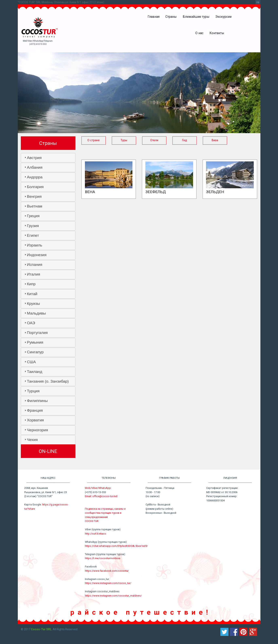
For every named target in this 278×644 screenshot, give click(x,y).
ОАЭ (31, 323)
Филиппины (37, 401)
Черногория (37, 430)
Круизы (33, 304)
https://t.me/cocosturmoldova (103, 558)
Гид (185, 140)
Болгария (35, 187)
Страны (171, 17)
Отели (154, 140)
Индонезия (37, 255)
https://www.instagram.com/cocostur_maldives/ (113, 596)
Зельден (215, 192)
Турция (33, 391)
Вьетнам (35, 206)
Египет (33, 235)
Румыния (35, 342)
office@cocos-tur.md (105, 496)
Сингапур (35, 352)
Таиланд (35, 372)
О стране (94, 140)
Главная (154, 17)
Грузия (33, 226)
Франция (35, 410)
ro (258, 2)
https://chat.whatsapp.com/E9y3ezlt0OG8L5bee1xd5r (116, 546)
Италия (33, 274)
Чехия (32, 440)
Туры (124, 140)
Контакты (217, 33)
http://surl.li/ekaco (96, 534)
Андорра (35, 177)
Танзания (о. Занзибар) (48, 381)
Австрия (34, 158)
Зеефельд (156, 192)
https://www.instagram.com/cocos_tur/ (108, 583)
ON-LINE (48, 451)
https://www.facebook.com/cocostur (107, 571)
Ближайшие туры (196, 17)
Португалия (37, 333)
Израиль (35, 245)
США (31, 362)
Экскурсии (223, 17)
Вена (90, 192)
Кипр (31, 284)
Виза (215, 140)
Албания (35, 167)
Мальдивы (36, 313)
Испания (35, 265)
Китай (32, 294)
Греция (33, 216)
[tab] (48, 158)
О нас (199, 33)
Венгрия (34, 196)
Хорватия (35, 420)
